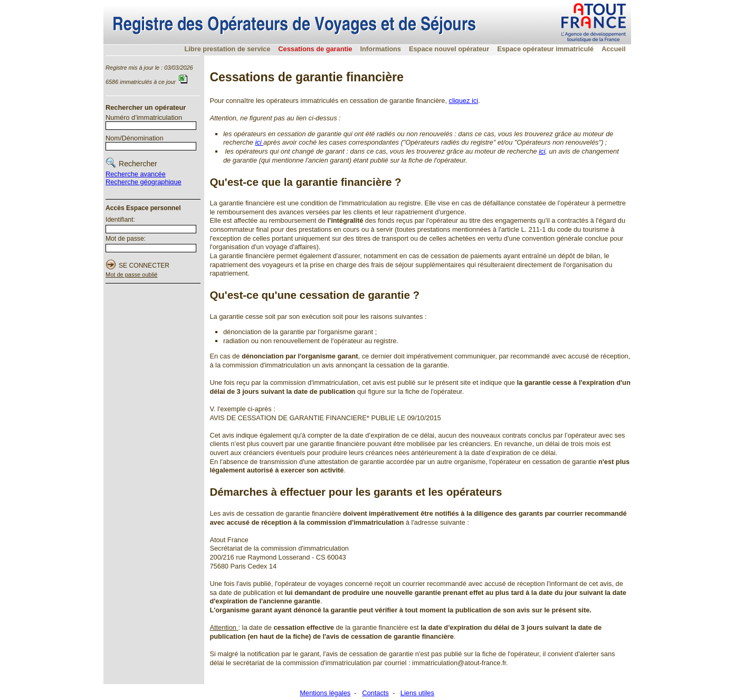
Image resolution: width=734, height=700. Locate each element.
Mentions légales (325, 693)
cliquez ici (464, 101)
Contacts (375, 693)
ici (259, 142)
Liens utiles (417, 693)
